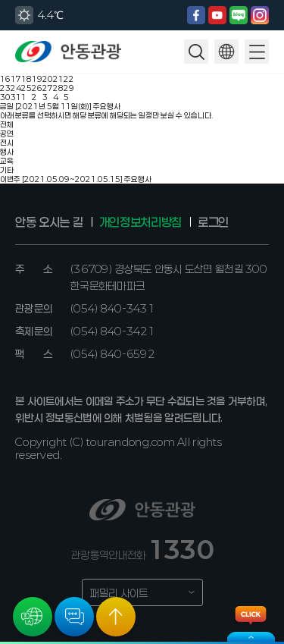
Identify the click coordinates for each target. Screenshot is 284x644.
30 (5, 97)
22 (69, 79)
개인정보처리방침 (140, 222)
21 (58, 79)
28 (58, 88)
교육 (7, 161)
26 (37, 88)
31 (16, 97)
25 (27, 88)
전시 (7, 143)
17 (16, 79)
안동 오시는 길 (49, 222)
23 (5, 88)
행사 (7, 152)
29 (69, 88)
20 (48, 79)
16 (5, 79)
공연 (7, 134)
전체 (7, 124)
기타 (7, 170)
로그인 (213, 222)
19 (37, 79)
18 (27, 79)
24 (16, 88)
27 (48, 88)
